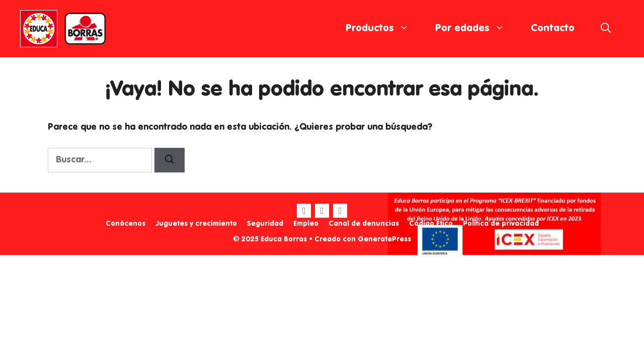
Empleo (306, 224)
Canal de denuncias (364, 224)
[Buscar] (170, 160)
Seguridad (265, 224)
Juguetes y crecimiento (196, 224)
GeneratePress (384, 239)
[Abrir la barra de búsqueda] (606, 29)
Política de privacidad (501, 224)
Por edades (476, 29)
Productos (384, 29)
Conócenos (126, 224)
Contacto (553, 29)
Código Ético (431, 224)
